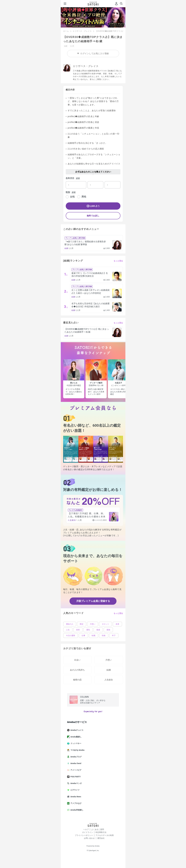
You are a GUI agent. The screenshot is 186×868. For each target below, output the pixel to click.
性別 (68, 192)
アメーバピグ (75, 770)
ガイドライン (87, 832)
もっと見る (118, 261)
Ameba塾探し (76, 737)
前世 (78, 630)
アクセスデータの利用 (105, 835)
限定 (82, 624)
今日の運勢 (71, 636)
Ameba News (75, 797)
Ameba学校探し (76, 810)
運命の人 (70, 624)
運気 (88, 630)
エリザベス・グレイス (82, 31)
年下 (114, 636)
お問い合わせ (89, 838)
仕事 (83, 636)
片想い (93, 624)
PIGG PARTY (75, 777)
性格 (104, 636)
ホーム (66, 31)
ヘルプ (86, 829)
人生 (68, 630)
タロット (105, 624)
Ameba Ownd (75, 763)
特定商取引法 (101, 832)
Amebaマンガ (76, 783)
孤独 (108, 630)
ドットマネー (75, 743)
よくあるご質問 (98, 829)
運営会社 (101, 838)
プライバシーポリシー (84, 835)
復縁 (98, 630)
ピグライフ (74, 790)
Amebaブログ (76, 757)
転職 (94, 636)
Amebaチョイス (76, 730)
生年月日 (70, 178)
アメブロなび (75, 803)
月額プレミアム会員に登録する (93, 601)
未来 (117, 624)
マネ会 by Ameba (77, 750)
